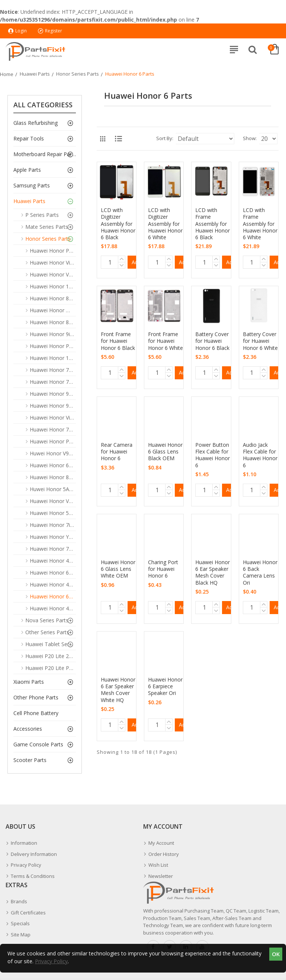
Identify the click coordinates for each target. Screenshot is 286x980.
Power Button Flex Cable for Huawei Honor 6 (213, 455)
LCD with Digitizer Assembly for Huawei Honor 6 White (165, 224)
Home (7, 74)
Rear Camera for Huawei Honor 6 (117, 452)
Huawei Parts (35, 74)
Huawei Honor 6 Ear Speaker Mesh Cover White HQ (118, 690)
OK (276, 954)
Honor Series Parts (78, 74)
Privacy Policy (51, 961)
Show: (250, 138)
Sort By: (165, 138)
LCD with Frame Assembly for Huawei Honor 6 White (260, 224)
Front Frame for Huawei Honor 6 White (166, 341)
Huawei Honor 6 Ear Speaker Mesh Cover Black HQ (213, 573)
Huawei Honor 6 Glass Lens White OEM (118, 569)
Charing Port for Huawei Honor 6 (163, 569)
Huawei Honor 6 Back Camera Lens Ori (260, 573)
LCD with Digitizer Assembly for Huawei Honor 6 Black (118, 224)
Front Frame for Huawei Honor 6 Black (118, 341)
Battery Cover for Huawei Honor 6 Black (212, 341)
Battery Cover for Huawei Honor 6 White (260, 341)
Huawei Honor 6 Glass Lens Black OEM (165, 452)
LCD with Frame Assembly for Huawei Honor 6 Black (213, 224)
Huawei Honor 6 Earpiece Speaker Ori (165, 686)
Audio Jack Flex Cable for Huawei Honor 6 (260, 455)
